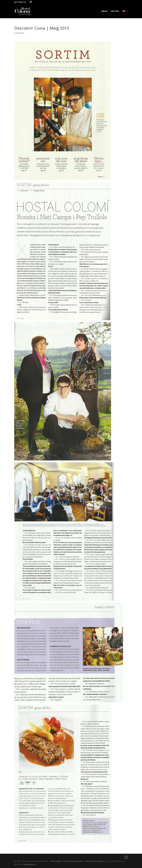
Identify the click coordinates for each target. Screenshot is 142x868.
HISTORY (115, 11)
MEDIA (104, 11)
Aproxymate (29, 864)
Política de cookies (95, 861)
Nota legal (56, 861)
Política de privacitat (73, 861)
